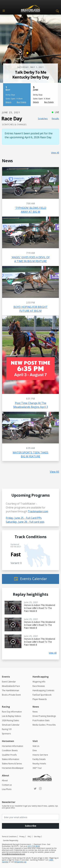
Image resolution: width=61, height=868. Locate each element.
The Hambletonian (10, 690)
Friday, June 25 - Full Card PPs (24, 518)
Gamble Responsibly (11, 840)
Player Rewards (40, 699)
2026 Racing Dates (10, 720)
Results (55, 119)
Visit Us (36, 746)
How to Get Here (40, 755)
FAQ (29, 837)
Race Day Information (12, 712)
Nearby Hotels (39, 764)
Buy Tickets (21, 102)
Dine (35, 750)
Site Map (37, 837)
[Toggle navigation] (4, 11)
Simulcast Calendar (11, 725)
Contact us (7, 785)
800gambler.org (20, 862)
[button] (57, 11)
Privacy (22, 837)
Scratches (43, 119)
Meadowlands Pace (11, 686)
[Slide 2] (31, 53)
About (5, 780)
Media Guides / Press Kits (44, 725)
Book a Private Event (11, 695)
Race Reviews (39, 686)
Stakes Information (11, 759)
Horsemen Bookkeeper (13, 768)
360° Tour (37, 768)
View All (55, 153)
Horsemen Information (13, 746)
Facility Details (39, 759)
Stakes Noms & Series (12, 764)
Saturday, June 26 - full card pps (25, 522)
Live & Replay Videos (11, 716)
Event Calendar (9, 682)
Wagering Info (39, 682)
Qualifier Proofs (9, 755)
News (35, 712)
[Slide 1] (27, 53)
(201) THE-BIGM (34, 846)
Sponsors (6, 734)
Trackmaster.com (38, 511)
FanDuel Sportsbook (42, 695)
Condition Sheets (10, 750)
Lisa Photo (7, 789)
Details (8, 102)
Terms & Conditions (9, 837)
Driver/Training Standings (44, 716)
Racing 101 (7, 729)
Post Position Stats (41, 720)
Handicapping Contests (43, 690)
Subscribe (31, 826)
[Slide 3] (34, 53)
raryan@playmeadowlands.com (14, 854)
